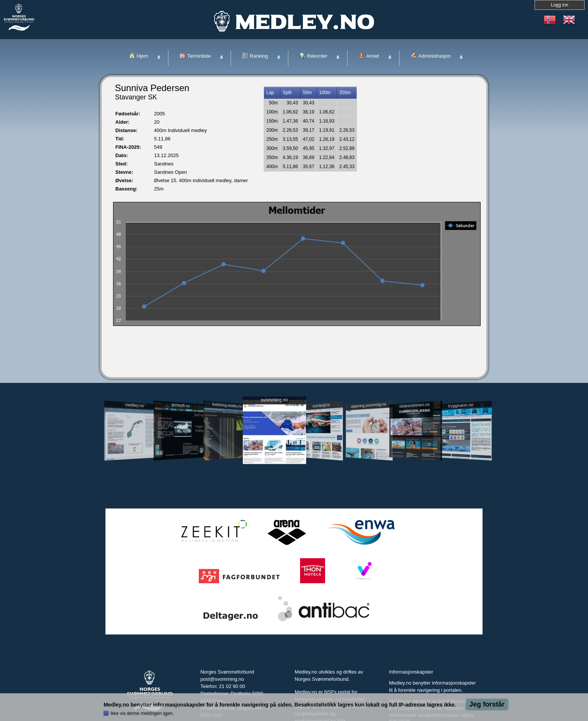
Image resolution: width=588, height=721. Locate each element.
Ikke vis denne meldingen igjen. (142, 713)
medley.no (134, 405)
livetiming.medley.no (227, 405)
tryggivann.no (461, 405)
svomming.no (274, 400)
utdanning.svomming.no (368, 405)
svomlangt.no (321, 405)
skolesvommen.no (415, 405)
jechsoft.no (181, 405)
